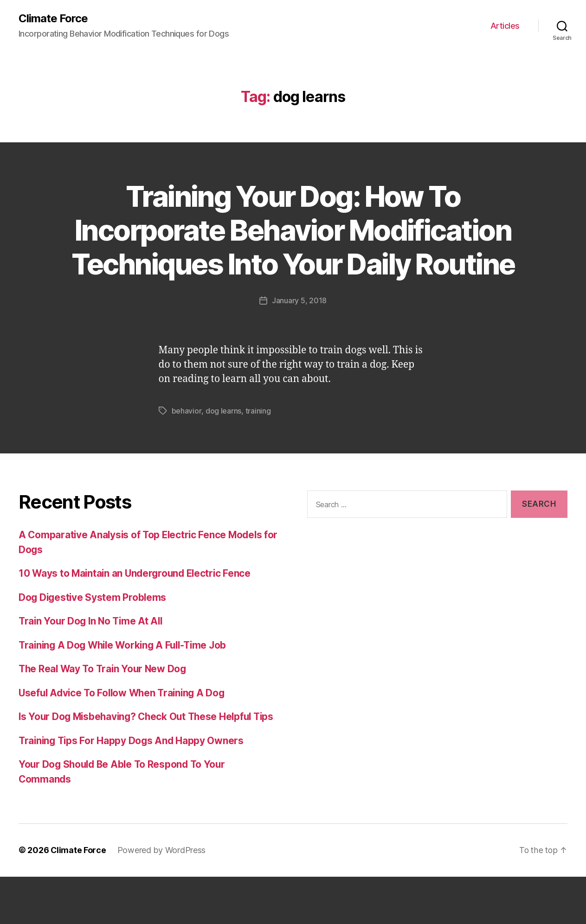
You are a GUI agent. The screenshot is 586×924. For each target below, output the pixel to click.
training (258, 444)
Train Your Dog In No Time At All (93, 654)
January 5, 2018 (299, 334)
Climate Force (53, 19)
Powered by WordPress (162, 898)
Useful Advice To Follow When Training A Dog (125, 726)
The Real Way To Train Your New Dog (105, 702)
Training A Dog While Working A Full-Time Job (126, 678)
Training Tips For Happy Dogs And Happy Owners (133, 788)
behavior (187, 444)
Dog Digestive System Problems (93, 630)
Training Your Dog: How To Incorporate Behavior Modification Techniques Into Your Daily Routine (293, 247)
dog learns (223, 444)
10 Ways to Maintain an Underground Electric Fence (137, 607)
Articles (505, 26)
